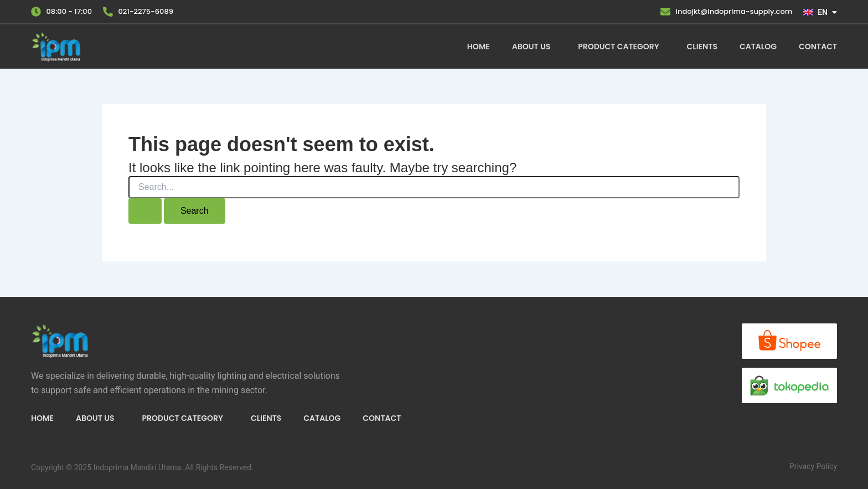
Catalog (758, 47)
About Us (531, 47)
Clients (702, 47)
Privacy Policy (813, 466)
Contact (818, 47)
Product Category (618, 47)
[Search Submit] (145, 211)
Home (479, 47)
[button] (534, 47)
